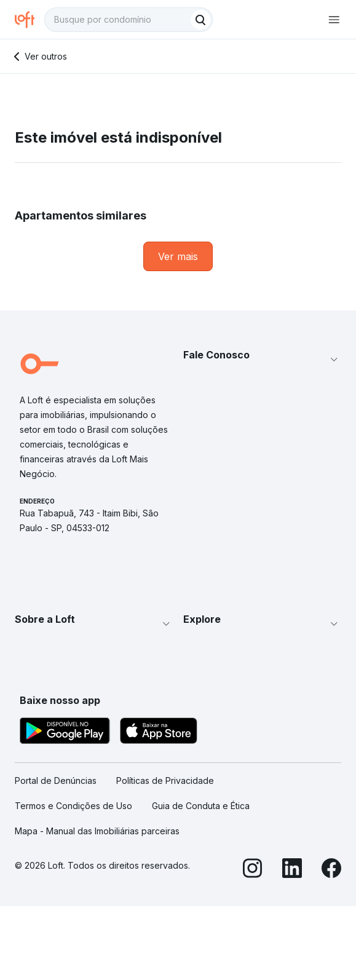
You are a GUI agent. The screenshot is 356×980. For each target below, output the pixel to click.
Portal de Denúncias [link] (56, 780)
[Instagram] (253, 870)
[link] (178, 256)
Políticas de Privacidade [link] (165, 780)
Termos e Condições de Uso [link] (73, 806)
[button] (263, 360)
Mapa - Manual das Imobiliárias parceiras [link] (97, 831)
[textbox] (129, 20)
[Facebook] (331, 870)
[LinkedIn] (292, 870)
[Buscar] (200, 20)
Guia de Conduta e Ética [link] (201, 806)
